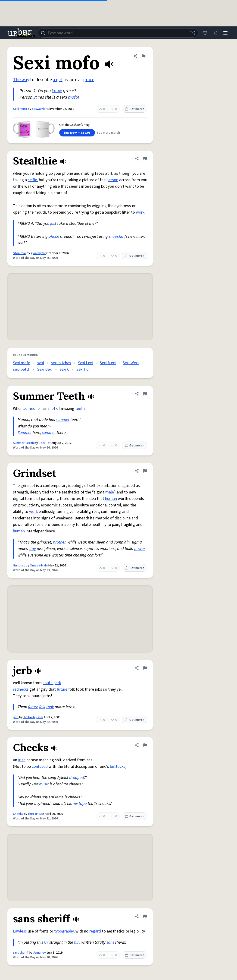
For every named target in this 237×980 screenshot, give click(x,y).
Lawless (20, 931)
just (53, 223)
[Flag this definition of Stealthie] (145, 158)
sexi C (64, 369)
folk (42, 707)
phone (54, 236)
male (110, 492)
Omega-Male (39, 566)
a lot (51, 409)
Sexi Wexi (131, 363)
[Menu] (225, 33)
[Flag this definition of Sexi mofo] (143, 56)
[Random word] (193, 33)
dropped (77, 778)
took (50, 707)
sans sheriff (21, 953)
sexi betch (22, 369)
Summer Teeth (23, 443)
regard (95, 931)
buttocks (118, 767)
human (111, 499)
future (62, 689)
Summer (25, 433)
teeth (80, 409)
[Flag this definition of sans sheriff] (145, 916)
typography (64, 931)
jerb (16, 717)
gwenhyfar (38, 253)
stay (32, 549)
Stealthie (19, 253)
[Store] (205, 33)
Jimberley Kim (33, 717)
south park (52, 683)
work (140, 212)
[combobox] (118, 33)
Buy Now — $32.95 (77, 133)
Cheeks (18, 814)
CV (46, 942)
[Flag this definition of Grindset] (145, 471)
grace (89, 80)
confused (40, 767)
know (57, 91)
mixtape (80, 804)
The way (21, 80)
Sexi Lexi (85, 363)
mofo (73, 97)
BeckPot (45, 443)
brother (59, 542)
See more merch (108, 133)
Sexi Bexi (45, 369)
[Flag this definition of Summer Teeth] (145, 394)
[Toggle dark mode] (215, 33)
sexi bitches (61, 363)
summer (63, 420)
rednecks (21, 689)
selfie (32, 180)
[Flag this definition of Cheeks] (145, 745)
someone (31, 409)
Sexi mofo (20, 109)
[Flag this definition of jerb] (145, 668)
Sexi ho (83, 369)
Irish (22, 760)
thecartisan (36, 814)
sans (110, 942)
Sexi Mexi (108, 363)
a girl (58, 80)
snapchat (117, 236)
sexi (41, 363)
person (112, 180)
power (140, 549)
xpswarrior (39, 109)
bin (77, 942)
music (44, 784)
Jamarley (39, 953)
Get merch (134, 109)
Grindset (19, 566)
